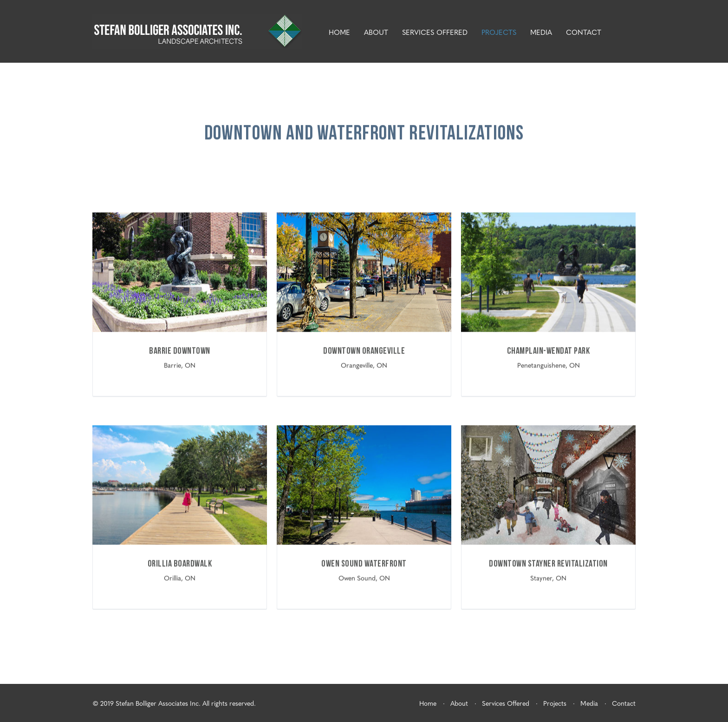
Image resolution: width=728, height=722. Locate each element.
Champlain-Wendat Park (549, 351)
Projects (499, 32)
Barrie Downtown (180, 351)
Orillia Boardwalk (180, 564)
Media (541, 32)
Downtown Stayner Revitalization (548, 564)
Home (339, 32)
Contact (584, 32)
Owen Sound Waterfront (364, 564)
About (376, 32)
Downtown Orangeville (364, 351)
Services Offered (435, 32)
